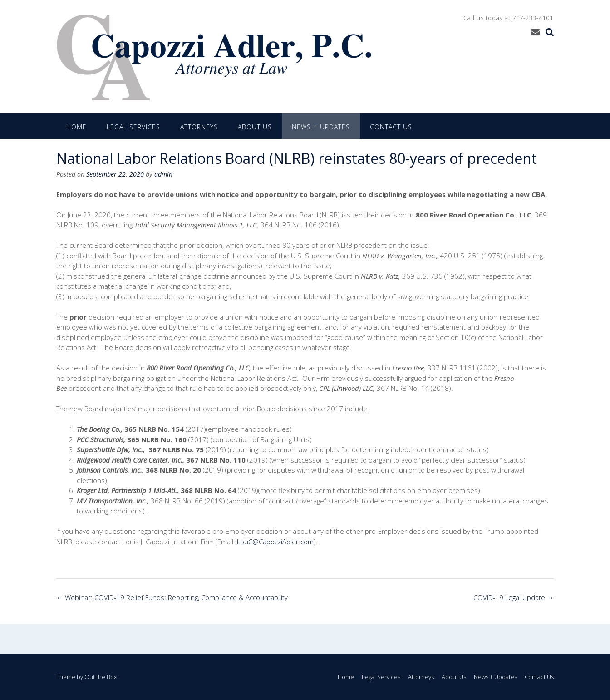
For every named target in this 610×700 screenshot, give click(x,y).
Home (76, 127)
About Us (255, 127)
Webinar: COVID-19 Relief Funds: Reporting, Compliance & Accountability (172, 597)
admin (163, 174)
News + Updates (321, 127)
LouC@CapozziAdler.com (275, 542)
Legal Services (133, 127)
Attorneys (199, 127)
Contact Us (391, 127)
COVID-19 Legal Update (514, 597)
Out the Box (101, 677)
